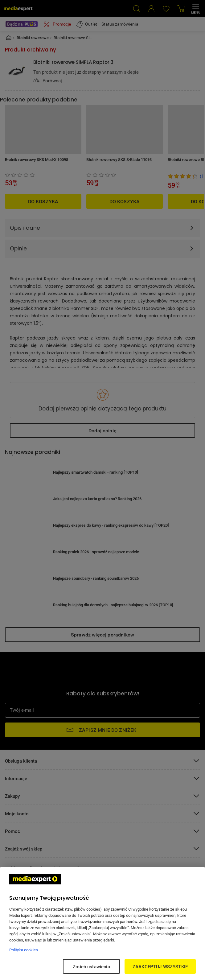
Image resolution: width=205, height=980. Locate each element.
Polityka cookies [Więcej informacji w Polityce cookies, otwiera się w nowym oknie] (24, 950)
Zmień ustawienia (91, 966)
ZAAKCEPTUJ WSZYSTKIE (160, 966)
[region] (102, 924)
